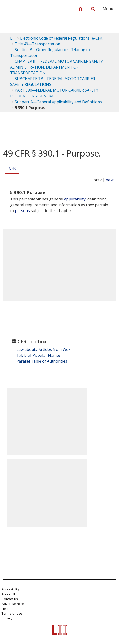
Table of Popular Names (39, 355)
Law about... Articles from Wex (43, 349)
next (110, 180)
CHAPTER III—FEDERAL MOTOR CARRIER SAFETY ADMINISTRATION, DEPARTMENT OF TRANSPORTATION (56, 67)
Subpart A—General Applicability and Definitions (58, 102)
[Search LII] (93, 9)
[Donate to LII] (80, 9)
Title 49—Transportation (37, 44)
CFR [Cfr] (12, 168)
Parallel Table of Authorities (42, 361)
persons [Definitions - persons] (22, 211)
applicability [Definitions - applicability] (75, 199)
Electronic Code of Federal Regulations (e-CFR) (62, 38)
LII (12, 38)
